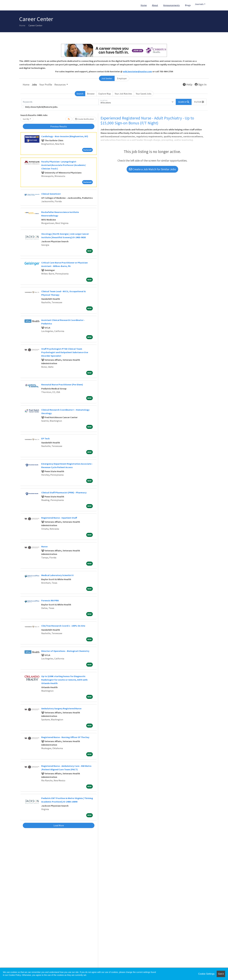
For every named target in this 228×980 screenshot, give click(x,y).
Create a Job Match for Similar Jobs (152, 169)
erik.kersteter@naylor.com (137, 71)
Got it (221, 974)
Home (144, 5)
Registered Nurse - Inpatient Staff (59, 518)
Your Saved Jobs (144, 94)
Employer (122, 78)
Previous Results (59, 126)
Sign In (201, 84)
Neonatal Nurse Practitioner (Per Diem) (62, 384)
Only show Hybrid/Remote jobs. (42, 107)
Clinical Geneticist (51, 194)
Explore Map (105, 94)
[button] (199, 102)
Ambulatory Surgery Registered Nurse (61, 708)
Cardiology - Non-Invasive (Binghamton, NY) (65, 136)
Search (80, 94)
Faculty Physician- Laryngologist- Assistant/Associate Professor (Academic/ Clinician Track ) (64, 165)
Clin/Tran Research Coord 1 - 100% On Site (63, 626)
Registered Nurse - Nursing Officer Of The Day (65, 737)
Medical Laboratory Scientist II (57, 575)
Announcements (172, 5)
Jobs (34, 85)
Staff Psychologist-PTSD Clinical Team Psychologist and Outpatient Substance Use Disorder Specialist (65, 352)
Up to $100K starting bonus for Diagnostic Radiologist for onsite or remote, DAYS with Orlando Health (64, 680)
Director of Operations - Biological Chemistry (65, 651)
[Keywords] (60, 102)
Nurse (44, 546)
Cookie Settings (206, 974)
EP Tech (45, 438)
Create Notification (84, 119)
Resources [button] (60, 85)
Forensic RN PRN (50, 600)
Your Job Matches (123, 94)
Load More (59, 825)
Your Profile (46, 85)
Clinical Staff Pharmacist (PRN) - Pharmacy (64, 492)
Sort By (26, 119)
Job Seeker (107, 78)
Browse (91, 94)
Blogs (188, 5)
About (155, 5)
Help (188, 84)
